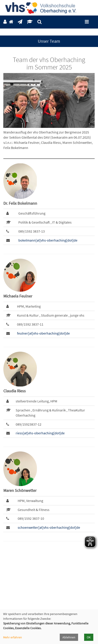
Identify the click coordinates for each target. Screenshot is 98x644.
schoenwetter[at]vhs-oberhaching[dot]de (49, 527)
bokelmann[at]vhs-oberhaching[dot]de (48, 240)
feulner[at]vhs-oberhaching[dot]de (43, 333)
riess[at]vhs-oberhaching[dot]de (40, 433)
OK (89, 637)
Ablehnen (69, 637)
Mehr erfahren (13, 637)
